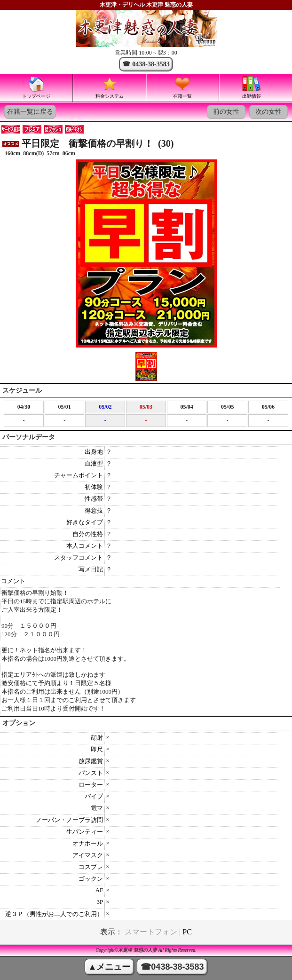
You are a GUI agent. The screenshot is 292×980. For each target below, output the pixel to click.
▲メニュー (110, 967)
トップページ (36, 87)
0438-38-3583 (151, 64)
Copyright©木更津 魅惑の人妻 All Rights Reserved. (146, 950)
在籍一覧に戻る (30, 112)
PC (187, 932)
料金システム (110, 87)
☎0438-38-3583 (172, 967)
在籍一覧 (182, 87)
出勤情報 (252, 87)
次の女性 (268, 112)
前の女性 (226, 112)
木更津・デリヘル (122, 5)
